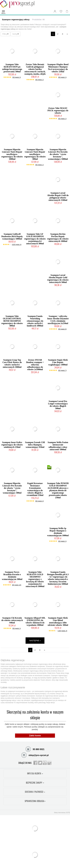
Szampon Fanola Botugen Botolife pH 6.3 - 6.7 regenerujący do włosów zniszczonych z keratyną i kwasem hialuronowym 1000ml (58, 578)
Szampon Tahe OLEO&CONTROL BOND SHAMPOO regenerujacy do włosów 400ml (12, 321)
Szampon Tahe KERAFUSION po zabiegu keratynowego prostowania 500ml (12, 68)
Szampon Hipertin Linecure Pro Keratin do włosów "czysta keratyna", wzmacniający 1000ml (58, 154)
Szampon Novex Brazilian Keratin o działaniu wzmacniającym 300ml (12, 576)
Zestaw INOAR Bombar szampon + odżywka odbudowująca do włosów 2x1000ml (35, 365)
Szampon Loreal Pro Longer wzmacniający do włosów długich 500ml (58, 405)
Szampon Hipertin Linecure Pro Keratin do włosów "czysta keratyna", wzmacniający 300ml (12, 488)
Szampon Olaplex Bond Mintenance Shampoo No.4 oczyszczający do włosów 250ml (58, 68)
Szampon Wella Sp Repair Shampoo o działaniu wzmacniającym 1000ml (58, 532)
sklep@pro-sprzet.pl (35, 755)
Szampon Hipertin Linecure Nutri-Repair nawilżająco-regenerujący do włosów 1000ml (12, 154)
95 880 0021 (35, 749)
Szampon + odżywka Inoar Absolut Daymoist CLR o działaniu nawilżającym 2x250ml (58, 320)
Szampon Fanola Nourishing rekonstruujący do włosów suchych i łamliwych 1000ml (35, 321)
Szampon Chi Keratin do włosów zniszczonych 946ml (12, 620)
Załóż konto (35, 736)
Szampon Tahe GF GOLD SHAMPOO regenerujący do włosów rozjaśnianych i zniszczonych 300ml (35, 239)
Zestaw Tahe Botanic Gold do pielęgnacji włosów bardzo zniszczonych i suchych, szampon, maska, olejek (35, 69)
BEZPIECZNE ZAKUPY (35, 783)
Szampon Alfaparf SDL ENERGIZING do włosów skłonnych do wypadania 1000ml (35, 621)
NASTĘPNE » (35, 641)
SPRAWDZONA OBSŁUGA (35, 801)
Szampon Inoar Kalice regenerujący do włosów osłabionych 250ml (12, 445)
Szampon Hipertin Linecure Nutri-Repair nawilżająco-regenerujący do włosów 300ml (35, 154)
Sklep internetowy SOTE (62, 813)
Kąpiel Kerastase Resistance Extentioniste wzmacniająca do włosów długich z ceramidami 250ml (35, 489)
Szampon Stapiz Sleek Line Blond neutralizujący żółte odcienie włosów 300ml (58, 621)
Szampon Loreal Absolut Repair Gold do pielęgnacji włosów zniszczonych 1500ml (58, 196)
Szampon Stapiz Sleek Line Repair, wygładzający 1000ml (58, 362)
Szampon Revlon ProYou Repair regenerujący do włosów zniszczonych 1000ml (58, 238)
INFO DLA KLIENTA (35, 773)
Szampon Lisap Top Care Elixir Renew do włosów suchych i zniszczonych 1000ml (12, 363)
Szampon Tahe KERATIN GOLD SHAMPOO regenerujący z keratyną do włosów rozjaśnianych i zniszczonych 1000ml (35, 579)
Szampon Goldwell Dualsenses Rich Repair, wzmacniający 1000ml (12, 236)
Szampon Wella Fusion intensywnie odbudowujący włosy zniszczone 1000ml (58, 446)
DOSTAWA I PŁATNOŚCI (35, 792)
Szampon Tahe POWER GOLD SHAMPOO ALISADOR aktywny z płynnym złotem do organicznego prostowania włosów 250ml (58, 490)
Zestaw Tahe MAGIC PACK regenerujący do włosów (58, 110)
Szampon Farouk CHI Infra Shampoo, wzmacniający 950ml (35, 445)
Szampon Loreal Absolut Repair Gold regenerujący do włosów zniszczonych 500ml (58, 279)
